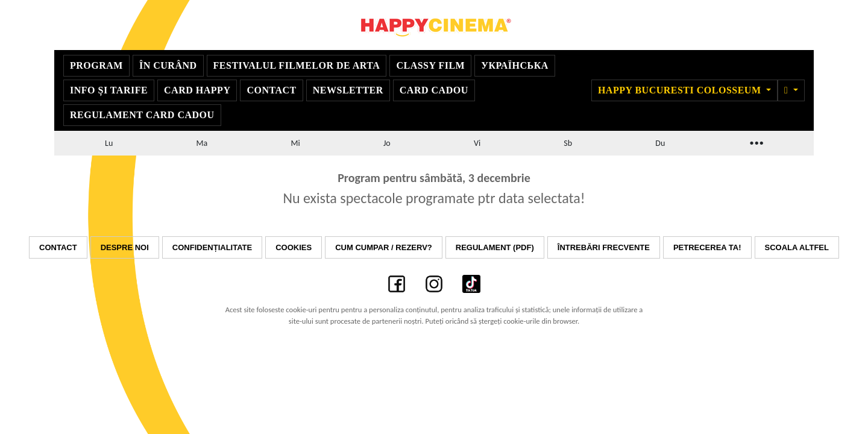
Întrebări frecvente (604, 247)
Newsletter (348, 90)
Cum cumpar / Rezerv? (384, 247)
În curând (168, 65)
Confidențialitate (212, 247)
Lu (109, 143)
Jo (387, 143)
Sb (568, 143)
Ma (202, 143)
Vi (477, 143)
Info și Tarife (109, 90)
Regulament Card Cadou (142, 115)
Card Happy (197, 90)
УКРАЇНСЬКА (515, 65)
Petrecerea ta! (707, 247)
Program (96, 65)
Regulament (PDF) (495, 247)
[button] (791, 90)
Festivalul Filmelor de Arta (297, 65)
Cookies (294, 247)
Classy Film (430, 65)
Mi (295, 143)
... (756, 141)
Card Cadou (434, 90)
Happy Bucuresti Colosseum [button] (681, 90)
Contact (271, 90)
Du (660, 143)
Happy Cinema (434, 25)
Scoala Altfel (797, 247)
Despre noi (125, 247)
